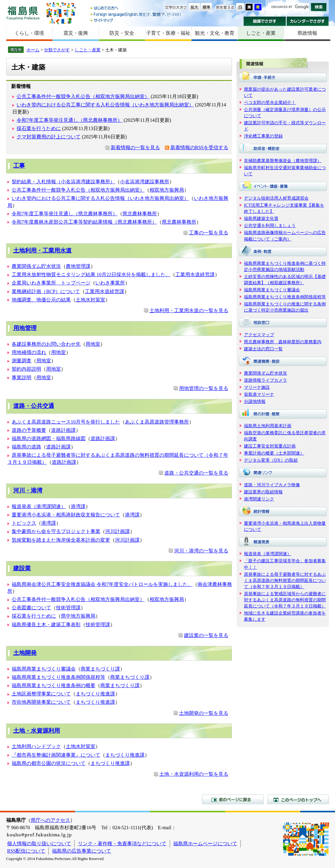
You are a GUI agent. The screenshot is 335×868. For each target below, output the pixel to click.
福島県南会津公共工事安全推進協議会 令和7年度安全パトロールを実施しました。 (102, 584)
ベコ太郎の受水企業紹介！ (270, 102)
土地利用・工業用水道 (42, 251)
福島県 (23, 13)
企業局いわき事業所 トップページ (51, 283)
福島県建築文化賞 (261, 218)
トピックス (24, 523)
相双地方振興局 (167, 190)
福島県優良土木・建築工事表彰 (46, 625)
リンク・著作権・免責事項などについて (122, 844)
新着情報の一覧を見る (135, 147)
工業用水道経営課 (195, 275)
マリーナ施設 (257, 387)
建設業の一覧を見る (206, 635)
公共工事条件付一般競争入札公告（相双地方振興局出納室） (83, 96)
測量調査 (22, 361)
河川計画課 (118, 531)
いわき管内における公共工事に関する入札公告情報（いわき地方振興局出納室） (105, 105)
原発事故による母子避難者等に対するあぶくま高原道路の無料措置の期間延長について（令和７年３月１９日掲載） (285, 580)
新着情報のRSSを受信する (199, 147)
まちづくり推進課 (95, 694)
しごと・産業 (261, 33)
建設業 (22, 568)
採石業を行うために (39, 128)
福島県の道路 (26, 447)
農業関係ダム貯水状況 (36, 266)
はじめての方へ (136, 8)
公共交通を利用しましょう (270, 225)
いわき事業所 (110, 283)
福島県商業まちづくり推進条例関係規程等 (58, 677)
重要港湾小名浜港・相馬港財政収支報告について (66, 515)
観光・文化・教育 (215, 33)
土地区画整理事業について (41, 694)
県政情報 (307, 33)
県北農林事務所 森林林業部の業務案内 (283, 342)
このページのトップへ (298, 799)
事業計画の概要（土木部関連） (274, 453)
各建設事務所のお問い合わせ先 (46, 344)
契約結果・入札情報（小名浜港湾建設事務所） (63, 182)
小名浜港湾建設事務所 (145, 182)
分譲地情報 (255, 401)
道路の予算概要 (29, 430)
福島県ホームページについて (205, 844)
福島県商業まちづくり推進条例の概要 (54, 685)
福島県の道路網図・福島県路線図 (49, 438)
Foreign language (136, 14)
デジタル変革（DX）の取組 (271, 460)
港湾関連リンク (259, 499)
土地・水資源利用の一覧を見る (194, 774)
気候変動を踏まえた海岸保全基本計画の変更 (61, 540)
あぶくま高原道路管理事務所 (157, 422)
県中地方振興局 (78, 616)
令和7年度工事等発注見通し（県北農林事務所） (70, 120)
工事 (19, 166)
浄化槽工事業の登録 (263, 136)
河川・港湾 (28, 490)
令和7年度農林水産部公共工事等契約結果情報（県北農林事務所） (84, 222)
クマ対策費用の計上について (49, 137)
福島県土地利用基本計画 (268, 426)
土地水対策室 (90, 300)
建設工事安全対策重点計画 (270, 446)
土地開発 (25, 653)
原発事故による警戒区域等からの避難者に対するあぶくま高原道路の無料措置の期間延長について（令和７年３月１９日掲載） (285, 600)
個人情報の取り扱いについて (39, 844)
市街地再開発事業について (41, 702)
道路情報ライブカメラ (265, 380)
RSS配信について (26, 851)
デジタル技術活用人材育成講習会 (276, 198)
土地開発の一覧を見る (204, 713)
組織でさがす (265, 21)
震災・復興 (76, 33)
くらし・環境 (29, 33)
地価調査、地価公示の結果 (41, 300)
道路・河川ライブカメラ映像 (272, 485)
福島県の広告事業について (82, 851)
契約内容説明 (26, 369)
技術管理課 (68, 608)
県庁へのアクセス (50, 820)
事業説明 (22, 378)
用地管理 (25, 328)
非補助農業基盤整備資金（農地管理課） (283, 161)
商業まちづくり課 (100, 669)
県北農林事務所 (140, 214)
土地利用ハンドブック (36, 746)
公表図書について (31, 608)
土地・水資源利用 (37, 731)
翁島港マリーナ (259, 394)
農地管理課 (78, 266)
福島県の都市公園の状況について (49, 763)
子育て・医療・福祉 (168, 33)
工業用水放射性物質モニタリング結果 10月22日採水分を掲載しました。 (91, 275)
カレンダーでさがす (308, 21)
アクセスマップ (259, 335)
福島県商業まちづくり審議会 (44, 669)
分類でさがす (57, 50)
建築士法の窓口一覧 (263, 349)
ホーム (33, 50)
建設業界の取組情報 (263, 492)
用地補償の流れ (29, 352)
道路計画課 (63, 430)
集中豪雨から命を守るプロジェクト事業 (56, 531)
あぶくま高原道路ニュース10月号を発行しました (66, 422)
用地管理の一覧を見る (204, 388)
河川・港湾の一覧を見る (201, 551)
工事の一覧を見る (209, 233)
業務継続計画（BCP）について (46, 291)
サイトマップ (136, 20)
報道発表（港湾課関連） (39, 506)
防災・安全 (122, 33)
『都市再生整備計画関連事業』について (56, 755)
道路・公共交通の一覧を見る (196, 473)
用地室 (93, 344)
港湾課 (78, 506)
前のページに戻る (233, 799)
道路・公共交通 (34, 406)
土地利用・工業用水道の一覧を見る (189, 311)
